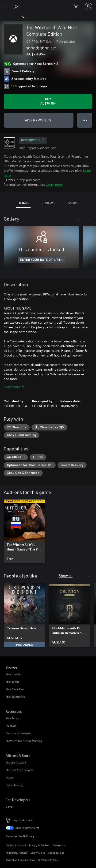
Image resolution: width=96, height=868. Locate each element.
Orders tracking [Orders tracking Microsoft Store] (14, 785)
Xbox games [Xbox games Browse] (12, 682)
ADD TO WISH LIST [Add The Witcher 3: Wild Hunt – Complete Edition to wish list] (39, 120)
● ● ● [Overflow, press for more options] (85, 120)
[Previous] (78, 219)
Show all (66, 575)
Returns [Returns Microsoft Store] (10, 777)
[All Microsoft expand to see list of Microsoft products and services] (6, 6)
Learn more (54, 184)
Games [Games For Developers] (10, 807)
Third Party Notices (17, 853)
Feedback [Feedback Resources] (11, 726)
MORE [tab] (73, 203)
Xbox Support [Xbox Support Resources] (13, 718)
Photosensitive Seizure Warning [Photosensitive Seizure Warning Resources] (24, 741)
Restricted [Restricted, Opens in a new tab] (33, 140)
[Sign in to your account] (88, 6)
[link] (24, 531)
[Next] (88, 219)
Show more (14, 387)
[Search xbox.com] (16, 6)
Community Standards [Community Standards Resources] (18, 733)
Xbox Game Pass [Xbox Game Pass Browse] (15, 689)
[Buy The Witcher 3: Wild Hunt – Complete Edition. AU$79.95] (48, 101)
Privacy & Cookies (39, 845)
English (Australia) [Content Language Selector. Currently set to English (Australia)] (23, 820)
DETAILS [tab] (23, 203)
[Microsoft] (48, 4)
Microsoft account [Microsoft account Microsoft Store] (16, 762)
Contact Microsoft (16, 845)
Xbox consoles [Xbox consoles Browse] (14, 674)
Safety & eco (38, 853)
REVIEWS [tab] (48, 203)
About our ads (56, 853)
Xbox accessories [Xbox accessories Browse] (15, 697)
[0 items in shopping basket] (77, 6)
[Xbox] (12, 17)
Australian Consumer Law (20, 860)
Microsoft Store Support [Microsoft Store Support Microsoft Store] (19, 770)
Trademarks (59, 845)
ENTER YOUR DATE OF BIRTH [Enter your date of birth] (41, 260)
